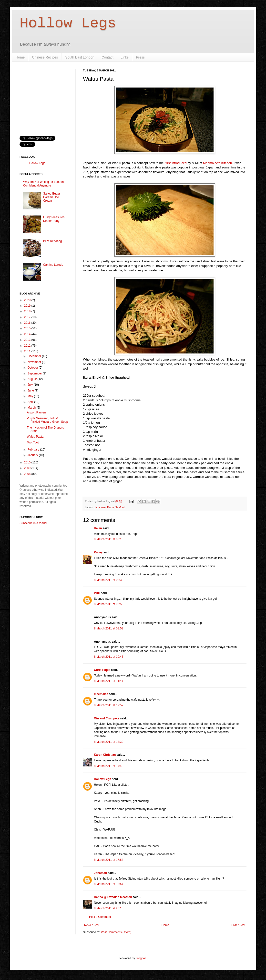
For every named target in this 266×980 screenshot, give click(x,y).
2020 (28, 300)
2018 (28, 311)
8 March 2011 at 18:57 (109, 884)
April (31, 402)
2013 (28, 340)
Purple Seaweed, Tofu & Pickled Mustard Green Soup (47, 420)
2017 (28, 317)
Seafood (120, 507)
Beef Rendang (53, 241)
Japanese (100, 507)
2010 (28, 462)
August (33, 379)
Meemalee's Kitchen (217, 163)
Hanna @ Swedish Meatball (113, 897)
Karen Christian (105, 755)
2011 (28, 351)
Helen (98, 528)
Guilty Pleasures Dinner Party (54, 219)
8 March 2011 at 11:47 (109, 681)
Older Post (238, 925)
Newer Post (92, 925)
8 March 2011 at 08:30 (109, 580)
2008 (28, 474)
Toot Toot (33, 442)
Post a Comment (100, 917)
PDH (97, 593)
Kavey (98, 552)
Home (20, 57)
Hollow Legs (68, 23)
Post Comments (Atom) (116, 932)
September (35, 373)
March (32, 408)
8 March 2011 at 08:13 (109, 539)
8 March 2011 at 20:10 (109, 908)
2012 (28, 346)
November (35, 362)
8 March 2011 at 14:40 (109, 766)
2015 (28, 328)
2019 (28, 306)
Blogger (141, 958)
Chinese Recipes (45, 57)
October (33, 368)
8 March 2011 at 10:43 (109, 657)
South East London (80, 57)
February (34, 450)
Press (140, 57)
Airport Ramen (36, 412)
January (33, 455)
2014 (28, 334)
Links (125, 57)
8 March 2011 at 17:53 (109, 860)
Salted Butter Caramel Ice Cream (52, 197)
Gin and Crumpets (107, 718)
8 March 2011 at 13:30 (109, 742)
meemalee (101, 694)
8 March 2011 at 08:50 (109, 604)
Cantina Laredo (53, 265)
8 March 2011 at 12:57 (109, 705)
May (31, 396)
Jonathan (100, 873)
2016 (28, 323)
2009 (28, 468)
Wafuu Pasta (35, 437)
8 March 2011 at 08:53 (109, 628)
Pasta (111, 507)
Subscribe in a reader (33, 523)
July (31, 385)
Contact (107, 57)
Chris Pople (102, 670)
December (35, 356)
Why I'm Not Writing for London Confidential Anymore (43, 184)
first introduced (176, 163)
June (31, 391)
